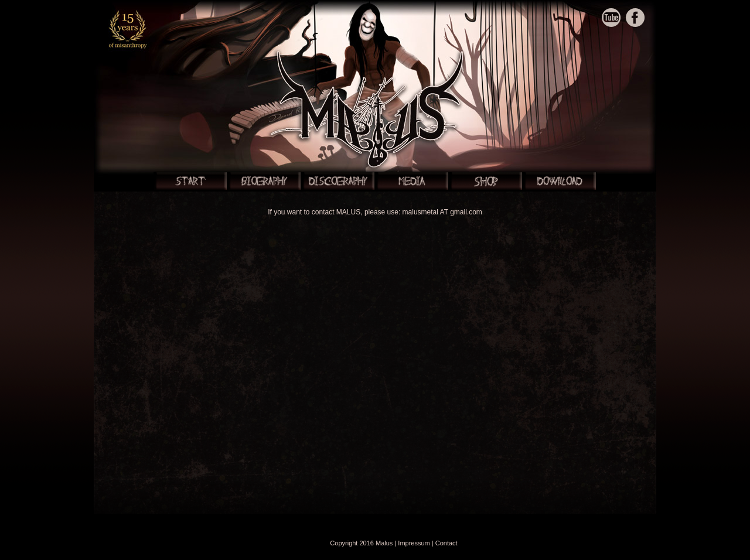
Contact (446, 543)
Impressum (414, 543)
